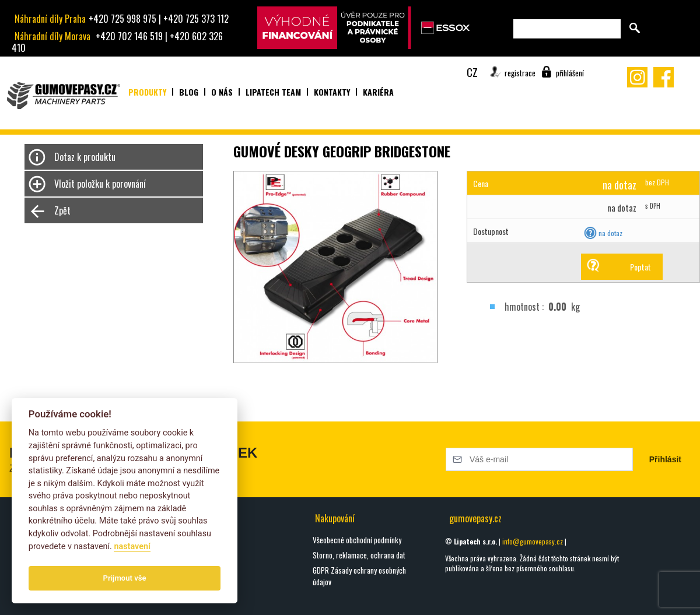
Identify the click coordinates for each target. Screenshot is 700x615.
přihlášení (570, 73)
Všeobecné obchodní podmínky (357, 540)
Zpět (62, 210)
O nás (222, 92)
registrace (520, 73)
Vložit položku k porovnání (100, 184)
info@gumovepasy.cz (533, 541)
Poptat (640, 267)
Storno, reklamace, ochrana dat (359, 555)
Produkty (147, 92)
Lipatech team (273, 92)
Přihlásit (665, 459)
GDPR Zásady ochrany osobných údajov (359, 576)
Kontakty (332, 92)
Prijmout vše (125, 578)
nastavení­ (132, 547)
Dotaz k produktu (85, 157)
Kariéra (378, 92)
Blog (189, 92)
